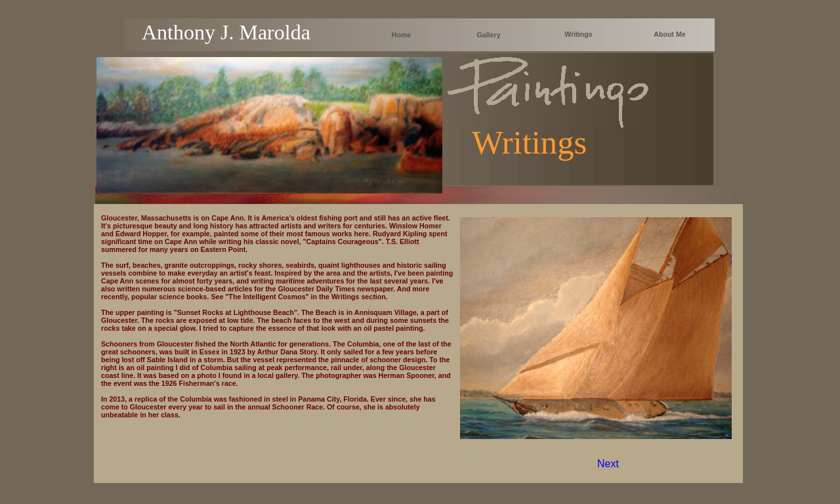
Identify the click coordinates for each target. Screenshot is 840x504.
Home (402, 35)
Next (608, 464)
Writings (578, 34)
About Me (670, 34)
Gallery (488, 35)
